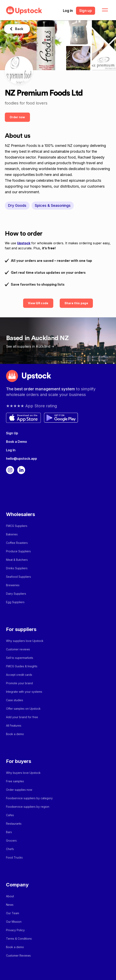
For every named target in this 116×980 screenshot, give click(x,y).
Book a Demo (16, 442)
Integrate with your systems (24, 692)
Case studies (15, 700)
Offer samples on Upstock (23, 709)
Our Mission (14, 922)
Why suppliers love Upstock (25, 641)
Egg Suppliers (15, 602)
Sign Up (12, 433)
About (10, 896)
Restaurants (14, 824)
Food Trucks (14, 857)
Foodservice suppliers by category (29, 798)
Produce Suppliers (18, 551)
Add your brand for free (22, 717)
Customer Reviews (18, 955)
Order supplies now (19, 790)
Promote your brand (19, 683)
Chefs (10, 849)
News (10, 905)
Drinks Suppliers (17, 568)
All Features (14, 726)
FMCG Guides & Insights (22, 666)
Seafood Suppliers (18, 577)
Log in (68, 11)
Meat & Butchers (17, 560)
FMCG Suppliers (17, 526)
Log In (11, 450)
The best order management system (41, 389)
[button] (103, 10)
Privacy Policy (15, 930)
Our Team (13, 913)
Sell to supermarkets (20, 658)
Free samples (15, 781)
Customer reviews (18, 649)
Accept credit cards (19, 675)
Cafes (10, 815)
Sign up (86, 11)
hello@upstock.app (22, 459)
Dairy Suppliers (16, 594)
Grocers (11, 841)
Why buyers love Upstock (23, 773)
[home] (23, 10)
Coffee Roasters (17, 543)
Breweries (13, 585)
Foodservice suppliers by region (28, 807)
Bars (9, 832)
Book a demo (15, 734)
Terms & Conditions (19, 939)
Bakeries (12, 534)
